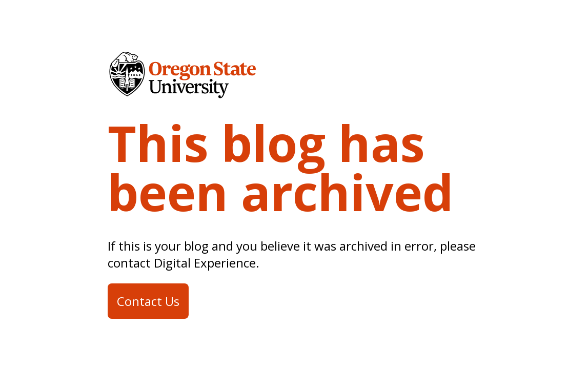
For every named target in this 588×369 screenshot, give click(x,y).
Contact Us (148, 301)
